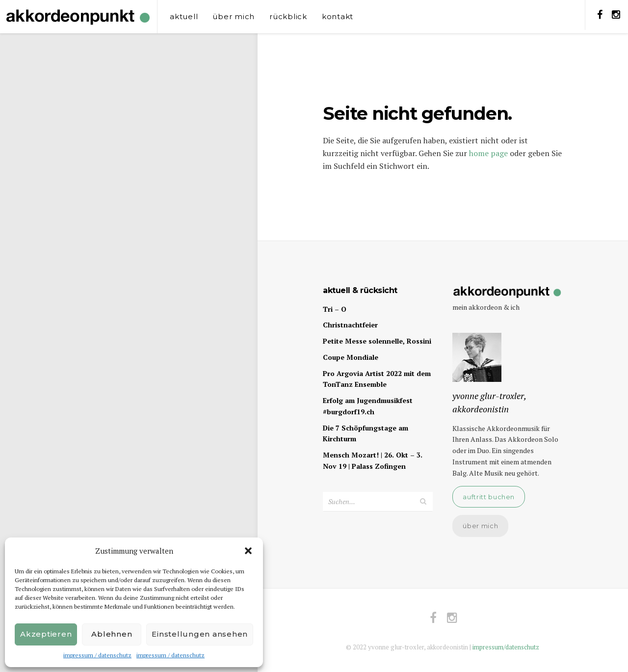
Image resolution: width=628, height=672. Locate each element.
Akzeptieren (46, 634)
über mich (234, 16)
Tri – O (335, 309)
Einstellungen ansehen (200, 634)
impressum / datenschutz (97, 655)
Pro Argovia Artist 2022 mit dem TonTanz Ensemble (377, 379)
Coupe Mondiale (351, 357)
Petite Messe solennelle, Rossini (377, 341)
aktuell (184, 16)
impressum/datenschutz (506, 647)
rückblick (288, 16)
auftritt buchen (489, 497)
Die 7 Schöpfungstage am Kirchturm (366, 433)
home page (488, 153)
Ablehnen (112, 634)
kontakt (338, 16)
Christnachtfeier (350, 325)
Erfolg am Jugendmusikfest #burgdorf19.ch (368, 406)
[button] (248, 551)
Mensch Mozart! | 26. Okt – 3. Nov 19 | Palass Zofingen (373, 460)
